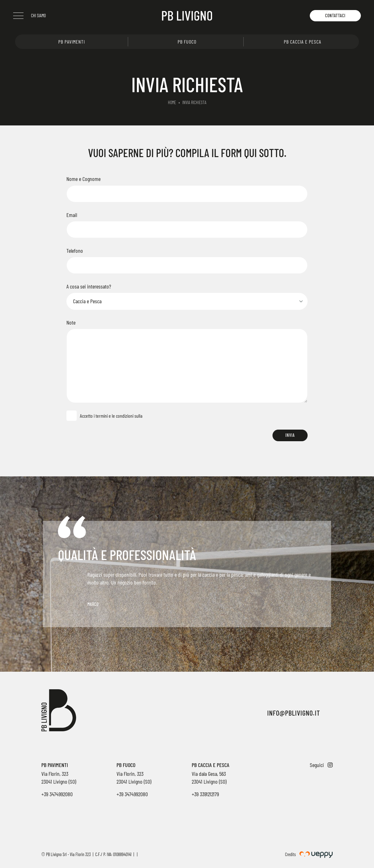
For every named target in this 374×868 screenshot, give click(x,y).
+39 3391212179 (205, 794)
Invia (290, 435)
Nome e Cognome (83, 179)
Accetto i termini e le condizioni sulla (110, 416)
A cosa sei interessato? (89, 286)
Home (172, 102)
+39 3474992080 (57, 794)
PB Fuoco (187, 42)
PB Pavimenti (72, 42)
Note (71, 322)
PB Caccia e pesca (303, 42)
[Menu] (20, 16)
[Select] (187, 301)
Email (72, 215)
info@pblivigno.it (294, 713)
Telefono (75, 251)
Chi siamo (40, 16)
